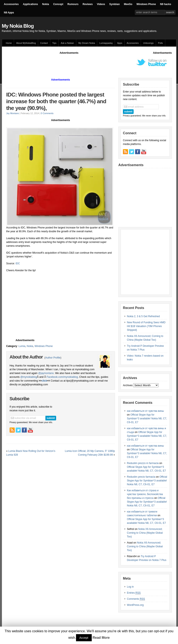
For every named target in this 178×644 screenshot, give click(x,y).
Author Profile (53, 358)
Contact (44, 43)
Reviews (88, 4)
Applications (30, 4)
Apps (120, 43)
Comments (136, 599)
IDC (17, 263)
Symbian (115, 4)
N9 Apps (9, 13)
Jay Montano (13, 113)
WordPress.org (135, 605)
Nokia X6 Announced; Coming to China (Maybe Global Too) (145, 533)
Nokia (46, 4)
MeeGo (128, 4)
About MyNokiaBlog (26, 43)
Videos (101, 4)
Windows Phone (146, 4)
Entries (134, 593)
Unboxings (148, 43)
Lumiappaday (106, 43)
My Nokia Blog (18, 26)
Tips (54, 43)
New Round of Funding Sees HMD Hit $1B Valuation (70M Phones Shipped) (146, 326)
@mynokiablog (29, 377)
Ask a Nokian (67, 43)
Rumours (73, 4)
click (44, 381)
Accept (84, 638)
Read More (101, 638)
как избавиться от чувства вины (145, 411)
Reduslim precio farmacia (141, 477)
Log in (130, 587)
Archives (128, 385)
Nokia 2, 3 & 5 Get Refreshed (143, 316)
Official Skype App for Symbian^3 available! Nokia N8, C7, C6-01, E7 (147, 418)
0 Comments (47, 113)
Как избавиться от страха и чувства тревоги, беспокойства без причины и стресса (145, 494)
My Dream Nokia (87, 43)
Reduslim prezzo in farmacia (143, 463)
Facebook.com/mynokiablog (62, 377)
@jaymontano (46, 373)
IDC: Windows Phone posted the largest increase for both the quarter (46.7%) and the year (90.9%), (56, 101)
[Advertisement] (83, 64)
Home (9, 43)
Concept (58, 4)
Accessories (11, 4)
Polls (161, 43)
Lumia (22, 346)
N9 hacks (166, 4)
